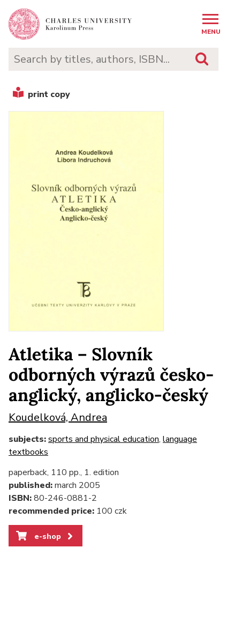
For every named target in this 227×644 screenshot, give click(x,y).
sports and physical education (104, 439)
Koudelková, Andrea (58, 417)
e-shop (45, 536)
